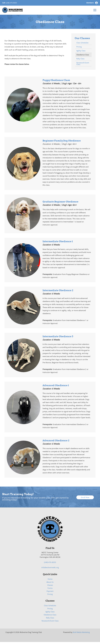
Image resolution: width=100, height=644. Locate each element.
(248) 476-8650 (11, 3)
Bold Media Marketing (81, 634)
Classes (50, 587)
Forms (50, 590)
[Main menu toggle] (95, 11)
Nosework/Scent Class (50, 623)
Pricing (50, 596)
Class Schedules (50, 608)
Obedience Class (50, 617)
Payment (50, 593)
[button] (85, 499)
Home (50, 581)
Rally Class (50, 620)
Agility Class (50, 614)
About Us (50, 584)
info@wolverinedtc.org (50, 569)
